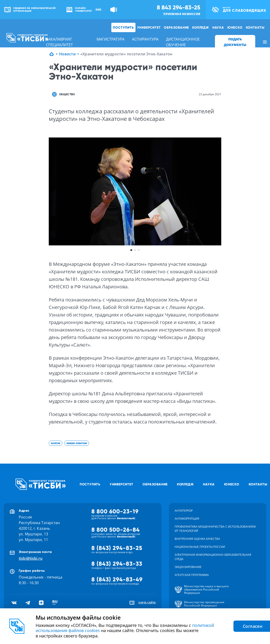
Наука (218, 27)
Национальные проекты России (200, 547)
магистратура (111, 39)
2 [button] (135, 250)
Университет (149, 27)
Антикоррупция (187, 519)
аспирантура (145, 39)
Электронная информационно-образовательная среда (213, 557)
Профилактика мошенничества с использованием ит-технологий (215, 529)
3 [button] (139, 250)
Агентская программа (192, 575)
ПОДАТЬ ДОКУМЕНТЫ (235, 42)
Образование (176, 27)
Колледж (201, 27)
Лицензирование (188, 567)
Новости (67, 54)
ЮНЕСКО (235, 27)
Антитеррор (184, 511)
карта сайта (147, 602)
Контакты (255, 27)
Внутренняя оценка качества (197, 539)
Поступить (123, 27)
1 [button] (131, 250)
